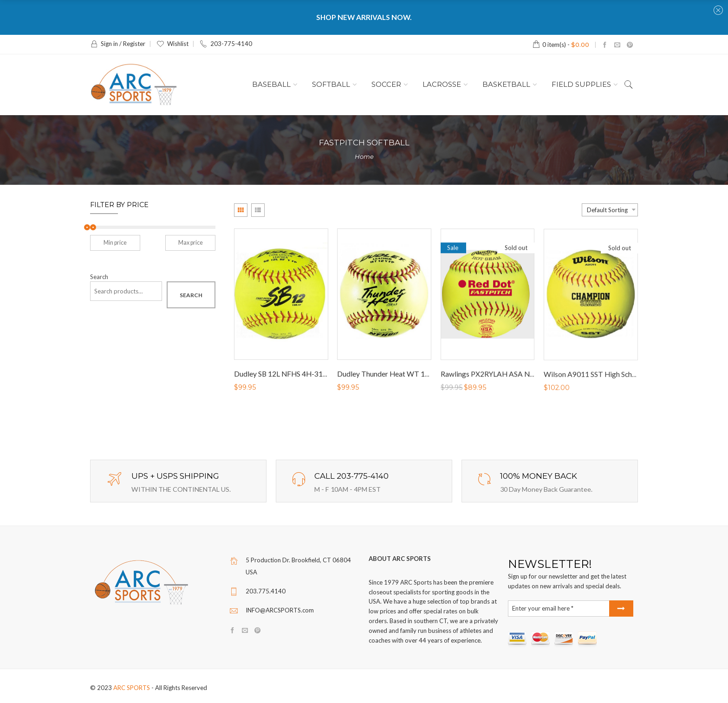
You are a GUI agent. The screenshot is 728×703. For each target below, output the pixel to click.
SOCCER (386, 85)
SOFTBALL (331, 85)
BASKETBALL (506, 85)
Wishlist (172, 44)
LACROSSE (442, 85)
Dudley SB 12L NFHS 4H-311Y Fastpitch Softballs (313, 374)
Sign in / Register (118, 44)
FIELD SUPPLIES (581, 85)
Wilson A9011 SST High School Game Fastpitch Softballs (633, 377)
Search (99, 277)
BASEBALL (271, 85)
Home (364, 156)
